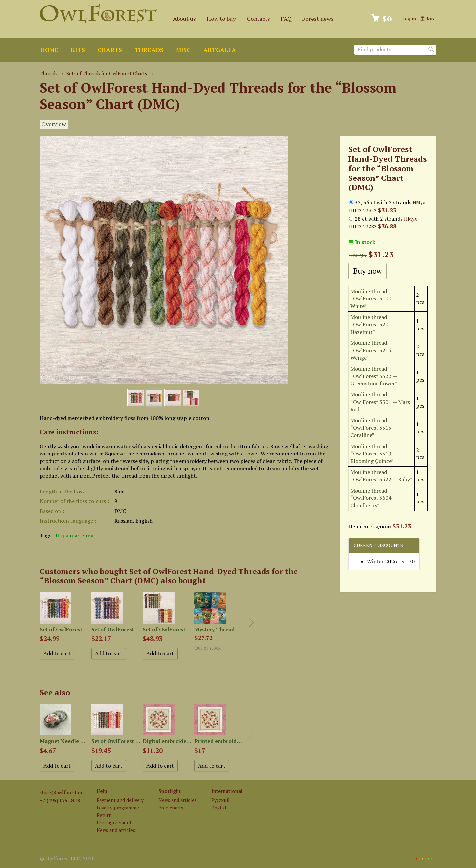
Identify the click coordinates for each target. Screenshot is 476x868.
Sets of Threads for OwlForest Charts (107, 74)
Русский (220, 800)
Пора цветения (75, 535)
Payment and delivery (120, 800)
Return (104, 815)
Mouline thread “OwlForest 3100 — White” (374, 299)
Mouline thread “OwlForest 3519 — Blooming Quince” (374, 454)
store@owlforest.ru (61, 792)
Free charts (171, 808)
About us (184, 19)
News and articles (116, 830)
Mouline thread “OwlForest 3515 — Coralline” (374, 428)
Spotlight (170, 791)
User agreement (114, 823)
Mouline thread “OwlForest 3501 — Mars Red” (380, 402)
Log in (409, 19)
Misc (183, 50)
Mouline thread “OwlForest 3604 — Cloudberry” (374, 498)
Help (102, 791)
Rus (427, 19)
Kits (78, 50)
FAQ (286, 19)
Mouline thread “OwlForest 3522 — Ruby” (381, 476)
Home (49, 50)
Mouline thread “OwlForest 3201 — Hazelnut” (374, 324)
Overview (54, 124)
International (227, 791)
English (219, 808)
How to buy (221, 19)
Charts (110, 50)
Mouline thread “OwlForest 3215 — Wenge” (374, 350)
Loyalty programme (118, 808)
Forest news (318, 19)
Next (251, 622)
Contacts (258, 19)
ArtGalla (220, 50)
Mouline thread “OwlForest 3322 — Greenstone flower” (374, 376)
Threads (149, 50)
